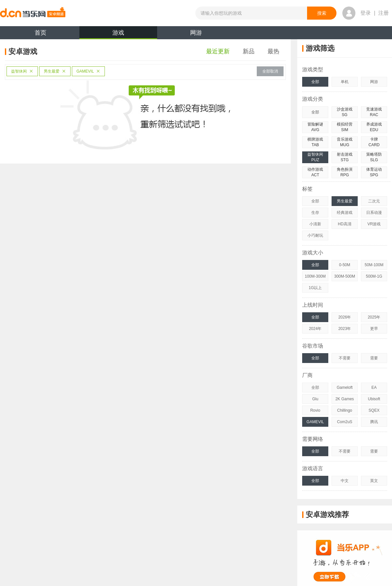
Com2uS (345, 422)
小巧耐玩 (315, 235)
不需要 (345, 358)
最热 (273, 51)
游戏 (118, 34)
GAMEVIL (88, 71)
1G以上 (315, 288)
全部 (315, 82)
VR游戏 (374, 224)
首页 (41, 33)
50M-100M (374, 265)
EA (374, 388)
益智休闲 (22, 71)
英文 (374, 481)
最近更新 (218, 51)
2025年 (374, 317)
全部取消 (270, 71)
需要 (374, 358)
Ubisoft (374, 399)
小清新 (315, 224)
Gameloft (345, 388)
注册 (384, 13)
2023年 (345, 329)
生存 (315, 213)
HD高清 (344, 224)
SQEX (374, 410)
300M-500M (345, 276)
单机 (345, 82)
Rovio (315, 410)
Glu (315, 399)
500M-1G (374, 276)
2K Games (345, 399)
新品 (249, 51)
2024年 (315, 329)
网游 (196, 33)
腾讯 (374, 422)
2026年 (345, 317)
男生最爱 (55, 71)
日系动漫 (374, 213)
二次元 (374, 201)
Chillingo (345, 410)
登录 (366, 13)
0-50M (345, 265)
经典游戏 (345, 213)
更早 (374, 329)
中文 (345, 481)
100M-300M (315, 276)
